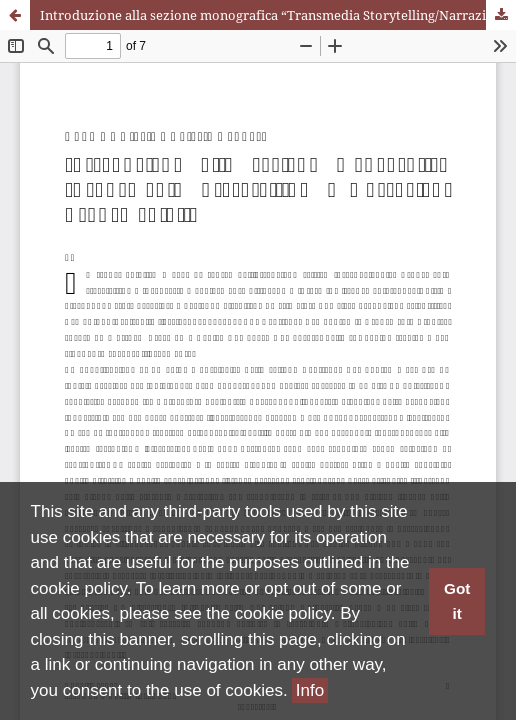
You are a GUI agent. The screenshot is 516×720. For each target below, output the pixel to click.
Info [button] (310, 690)
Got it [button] (457, 601)
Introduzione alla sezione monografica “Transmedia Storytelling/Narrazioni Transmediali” (278, 15)
